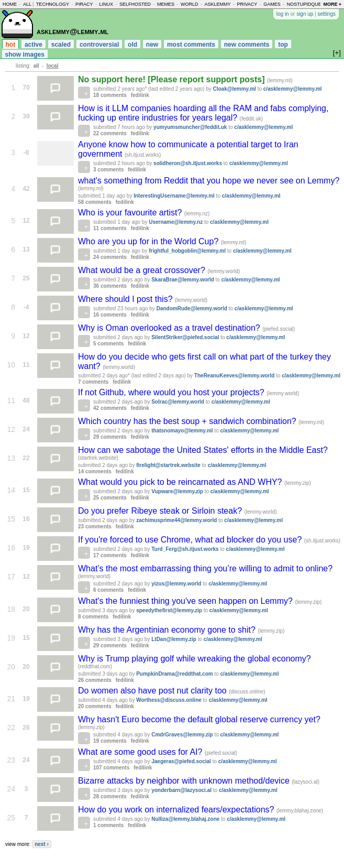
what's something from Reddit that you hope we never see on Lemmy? (209, 181)
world (190, 4)
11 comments (110, 228)
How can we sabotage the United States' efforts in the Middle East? (203, 450)
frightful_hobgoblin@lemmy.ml (187, 251)
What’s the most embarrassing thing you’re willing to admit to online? (205, 568)
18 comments (110, 95)
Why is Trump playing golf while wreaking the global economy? (195, 659)
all (27, 4)
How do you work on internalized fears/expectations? (177, 810)
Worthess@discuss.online (169, 700)
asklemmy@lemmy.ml (73, 31)
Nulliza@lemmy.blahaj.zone (185, 819)
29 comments (110, 437)
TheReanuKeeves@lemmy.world (235, 376)
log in (283, 14)
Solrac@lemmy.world (178, 402)
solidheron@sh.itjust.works (188, 163)
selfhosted (135, 4)
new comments (247, 45)
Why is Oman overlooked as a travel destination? (170, 328)
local (53, 66)
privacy (247, 4)
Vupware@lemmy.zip (177, 491)
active (34, 45)
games (272, 4)
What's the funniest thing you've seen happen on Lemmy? (186, 601)
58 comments (95, 202)
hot (11, 45)
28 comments (110, 796)
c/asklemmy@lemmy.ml (293, 89)
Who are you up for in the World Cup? (149, 241)
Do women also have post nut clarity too (153, 691)
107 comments (111, 768)
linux (106, 4)
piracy (84, 4)
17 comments (110, 555)
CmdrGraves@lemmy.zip (182, 735)
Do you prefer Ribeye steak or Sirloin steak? (161, 511)
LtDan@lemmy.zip (174, 639)
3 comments (108, 170)
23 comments (95, 527)
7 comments (93, 382)
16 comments (110, 315)
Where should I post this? (126, 299)
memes (166, 4)
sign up (305, 14)
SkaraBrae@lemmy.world (183, 280)
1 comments (108, 825)
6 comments (108, 590)
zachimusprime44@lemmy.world (176, 520)
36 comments (110, 286)
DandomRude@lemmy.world (192, 308)
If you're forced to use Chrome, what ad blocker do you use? (191, 540)
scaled (61, 45)
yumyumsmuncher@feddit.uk (190, 127)
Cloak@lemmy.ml (235, 89)
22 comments (110, 133)
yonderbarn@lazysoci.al (181, 790)
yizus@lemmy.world (176, 584)
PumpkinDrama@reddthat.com (174, 674)
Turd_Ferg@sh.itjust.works (185, 549)
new (152, 45)
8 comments (93, 617)
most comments (191, 45)
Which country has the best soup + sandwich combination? (188, 421)
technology (53, 4)
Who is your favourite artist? (131, 213)
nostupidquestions (313, 4)
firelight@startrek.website (168, 465)
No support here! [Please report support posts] (173, 79)
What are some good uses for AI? (141, 752)
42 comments (110, 408)
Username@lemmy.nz (176, 222)
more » (332, 4)
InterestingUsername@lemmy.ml (174, 196)
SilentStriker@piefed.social (185, 337)
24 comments (110, 257)
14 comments (95, 471)
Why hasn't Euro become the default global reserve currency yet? (199, 719)
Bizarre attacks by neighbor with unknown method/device (185, 781)
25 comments (110, 498)
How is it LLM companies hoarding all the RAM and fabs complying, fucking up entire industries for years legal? (203, 113)
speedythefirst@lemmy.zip (169, 610)
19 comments (110, 741)
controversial (99, 45)
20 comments (95, 706)
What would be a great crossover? (143, 270)
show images (25, 55)
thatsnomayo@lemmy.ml (182, 431)
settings (327, 14)
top (283, 45)
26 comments (95, 680)
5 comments (108, 344)
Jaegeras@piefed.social (181, 761)
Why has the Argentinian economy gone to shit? (168, 630)
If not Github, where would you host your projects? (172, 392)
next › (42, 844)
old (132, 45)
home (10, 4)
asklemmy (217, 4)
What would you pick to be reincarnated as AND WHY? (181, 482)
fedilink (140, 95)
